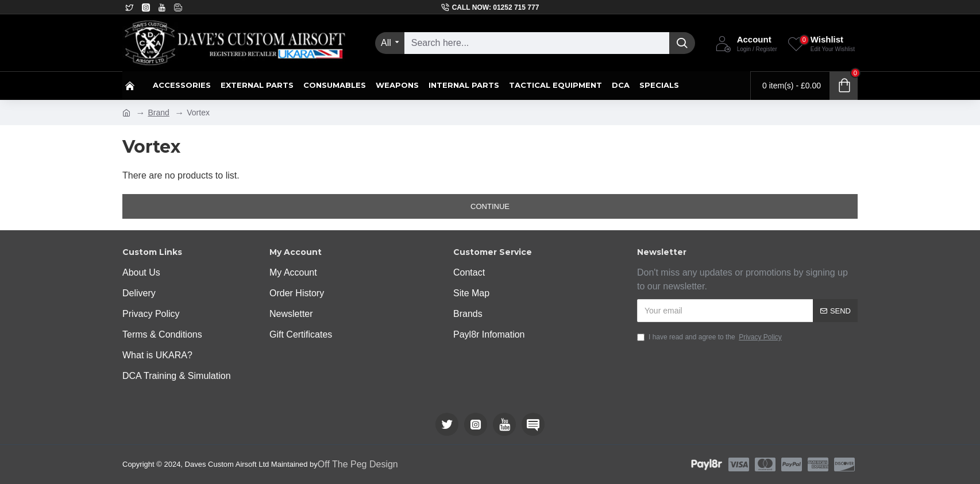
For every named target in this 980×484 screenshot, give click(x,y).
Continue (490, 206)
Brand (158, 113)
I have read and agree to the (710, 337)
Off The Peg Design (358, 464)
